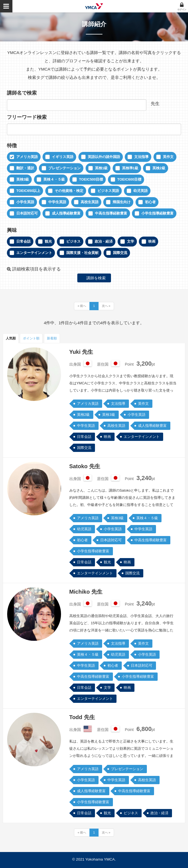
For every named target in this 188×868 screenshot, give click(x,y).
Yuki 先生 (81, 352)
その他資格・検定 (69, 191)
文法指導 (141, 157)
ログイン (182, 10)
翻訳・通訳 (25, 168)
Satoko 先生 (85, 466)
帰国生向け (122, 202)
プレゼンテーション (64, 168)
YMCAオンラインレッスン (94, 6)
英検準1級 (130, 168)
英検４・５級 (54, 179)
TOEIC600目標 (129, 179)
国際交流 (120, 253)
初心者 (150, 202)
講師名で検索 (22, 93)
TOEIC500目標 (91, 179)
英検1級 (101, 168)
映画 (152, 241)
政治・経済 (104, 241)
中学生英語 (57, 202)
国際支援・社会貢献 (82, 253)
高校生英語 (90, 202)
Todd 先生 (82, 717)
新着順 (52, 338)
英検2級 (159, 168)
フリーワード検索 (27, 117)
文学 (131, 241)
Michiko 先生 (86, 592)
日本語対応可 (27, 213)
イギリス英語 (63, 157)
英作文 (168, 157)
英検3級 (23, 179)
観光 (48, 241)
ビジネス (73, 241)
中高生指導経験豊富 (111, 213)
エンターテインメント (34, 253)
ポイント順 (31, 338)
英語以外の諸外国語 (104, 157)
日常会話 (23, 241)
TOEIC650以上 (28, 191)
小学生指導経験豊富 (157, 213)
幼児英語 (141, 191)
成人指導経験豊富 (66, 213)
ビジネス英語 (108, 191)
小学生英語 (25, 202)
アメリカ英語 (27, 157)
